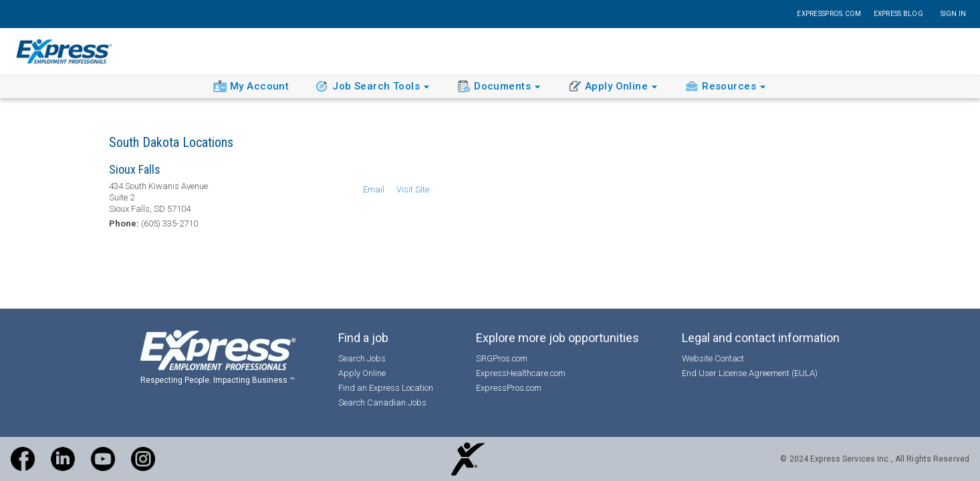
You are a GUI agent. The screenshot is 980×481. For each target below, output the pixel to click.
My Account (251, 87)
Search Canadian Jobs (382, 403)
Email (374, 189)
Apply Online (615, 87)
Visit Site (413, 189)
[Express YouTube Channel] (103, 459)
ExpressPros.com (829, 14)
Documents (501, 87)
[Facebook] (23, 459)
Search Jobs (362, 358)
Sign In (954, 14)
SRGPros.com (502, 358)
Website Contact (713, 358)
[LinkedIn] (63, 459)
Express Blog (898, 14)
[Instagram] (143, 459)
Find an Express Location (386, 388)
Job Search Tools (374, 87)
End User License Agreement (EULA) (750, 373)
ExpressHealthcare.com (521, 373)
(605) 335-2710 (169, 223)
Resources (727, 87)
